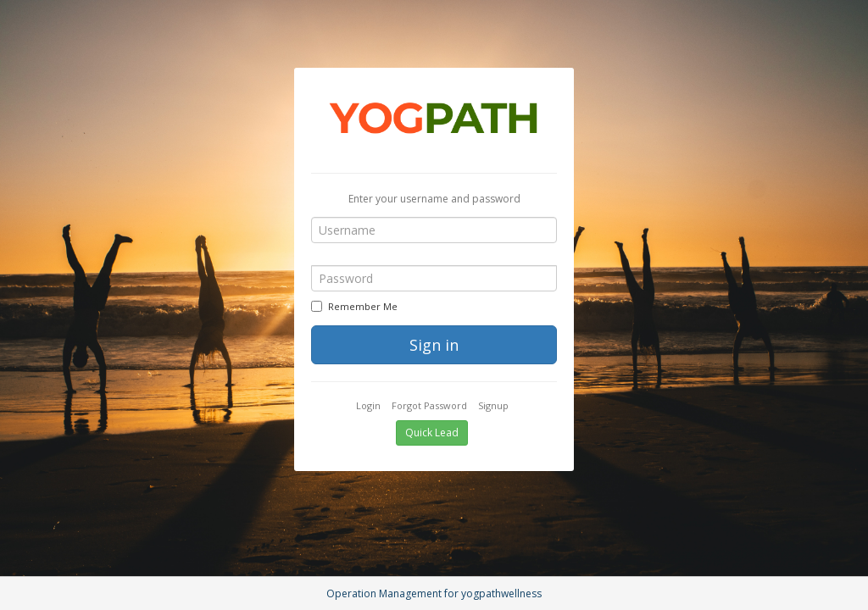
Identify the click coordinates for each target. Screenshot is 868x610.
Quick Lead (432, 433)
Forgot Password (429, 405)
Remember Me (354, 306)
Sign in (434, 345)
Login (368, 405)
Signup (493, 405)
